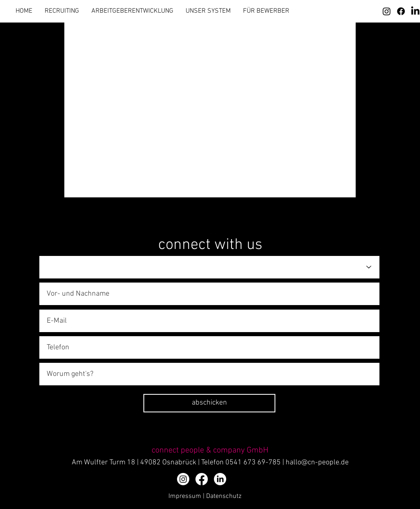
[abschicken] (209, 403)
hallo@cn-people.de (317, 463)
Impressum (185, 496)
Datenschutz (224, 496)
